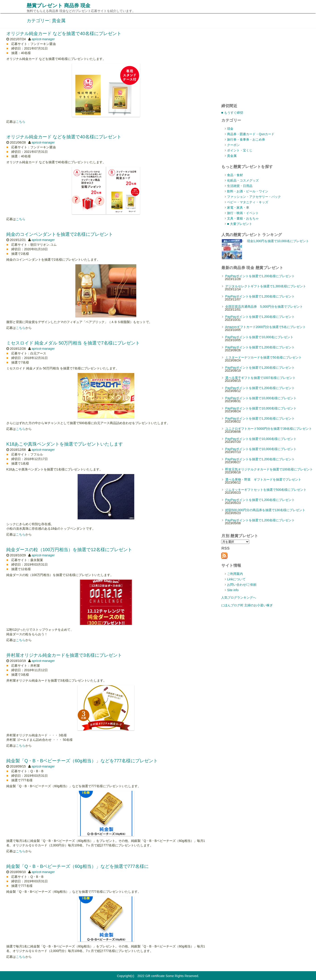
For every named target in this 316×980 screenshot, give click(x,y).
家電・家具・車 (238, 208)
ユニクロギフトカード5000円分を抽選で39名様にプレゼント (269, 429)
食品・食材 (235, 175)
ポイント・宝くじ (240, 150)
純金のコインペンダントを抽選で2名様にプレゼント (60, 234)
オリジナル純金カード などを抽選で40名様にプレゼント (64, 33)
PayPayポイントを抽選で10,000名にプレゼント (259, 337)
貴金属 (232, 156)
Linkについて (236, 579)
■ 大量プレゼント (239, 224)
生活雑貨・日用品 (240, 186)
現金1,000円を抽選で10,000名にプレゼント (278, 241)
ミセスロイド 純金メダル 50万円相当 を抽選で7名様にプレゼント (73, 343)
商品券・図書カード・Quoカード (251, 134)
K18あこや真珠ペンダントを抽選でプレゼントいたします (65, 444)
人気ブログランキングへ (239, 597)
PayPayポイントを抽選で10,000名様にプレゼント (261, 398)
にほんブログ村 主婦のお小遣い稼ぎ (247, 605)
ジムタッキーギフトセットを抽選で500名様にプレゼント (266, 490)
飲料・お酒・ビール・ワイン (248, 191)
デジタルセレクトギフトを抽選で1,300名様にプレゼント (266, 286)
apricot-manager (43, 39)
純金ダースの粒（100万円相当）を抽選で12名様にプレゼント (69, 550)
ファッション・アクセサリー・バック (254, 197)
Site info (233, 590)
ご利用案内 (235, 574)
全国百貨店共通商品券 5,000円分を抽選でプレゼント (264, 307)
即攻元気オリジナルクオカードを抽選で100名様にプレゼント (269, 469)
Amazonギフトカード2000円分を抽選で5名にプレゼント (265, 327)
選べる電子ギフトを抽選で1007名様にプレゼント (260, 378)
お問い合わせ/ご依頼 (242, 585)
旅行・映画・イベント (243, 213)
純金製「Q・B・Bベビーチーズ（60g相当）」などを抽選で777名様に (78, 866)
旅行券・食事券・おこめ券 (246, 139)
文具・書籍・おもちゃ (243, 218)
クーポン (233, 145)
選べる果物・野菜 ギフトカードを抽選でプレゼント (263, 479)
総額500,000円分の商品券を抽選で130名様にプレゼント (265, 510)
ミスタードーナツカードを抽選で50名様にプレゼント (263, 357)
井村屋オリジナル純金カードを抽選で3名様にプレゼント (64, 655)
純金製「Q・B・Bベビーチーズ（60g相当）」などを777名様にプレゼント (82, 761)
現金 (230, 129)
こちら (21, 122)
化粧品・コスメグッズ (243, 180)
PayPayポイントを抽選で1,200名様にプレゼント (260, 276)
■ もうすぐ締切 (232, 113)
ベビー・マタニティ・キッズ (248, 202)
